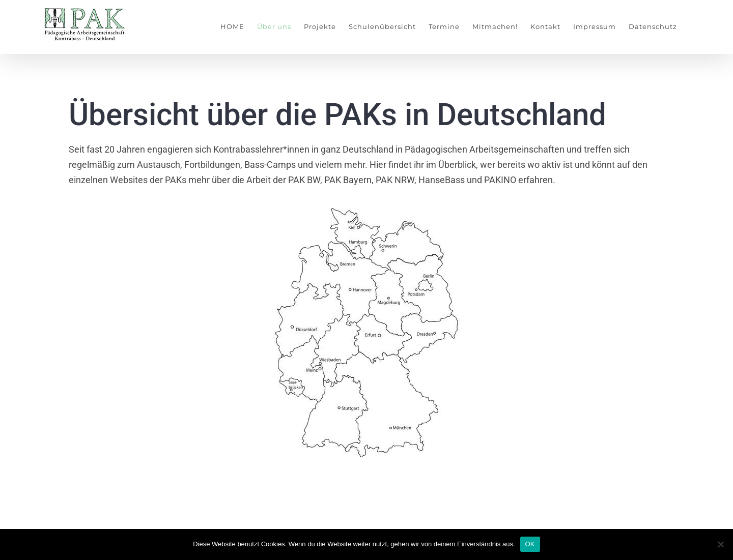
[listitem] (309, 320)
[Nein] (720, 544)
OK (530, 544)
